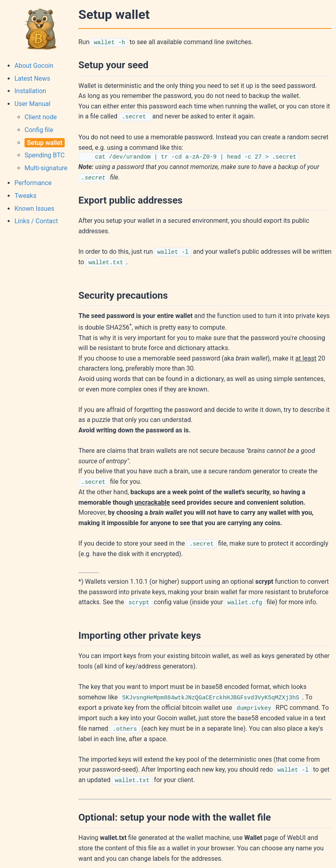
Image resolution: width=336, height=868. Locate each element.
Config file (39, 130)
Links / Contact (36, 221)
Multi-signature (46, 168)
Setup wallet (45, 143)
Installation (30, 91)
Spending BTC (45, 155)
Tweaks (26, 196)
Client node (41, 117)
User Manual (32, 104)
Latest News (32, 78)
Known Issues (34, 209)
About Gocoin (34, 66)
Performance (33, 183)
